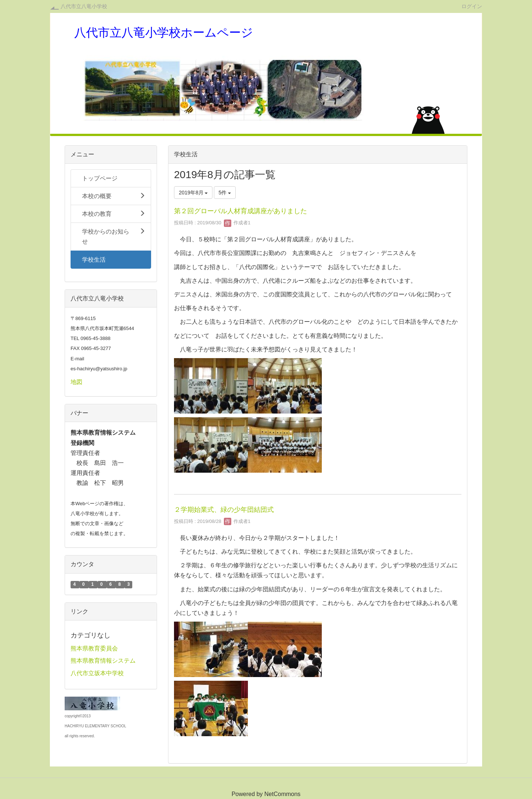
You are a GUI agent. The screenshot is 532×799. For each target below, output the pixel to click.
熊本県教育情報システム (103, 661)
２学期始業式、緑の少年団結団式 (224, 510)
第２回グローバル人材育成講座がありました (241, 211)
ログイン (472, 6)
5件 (225, 193)
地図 (76, 382)
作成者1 (237, 223)
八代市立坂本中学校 (97, 673)
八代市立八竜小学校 (84, 6)
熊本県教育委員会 (94, 648)
